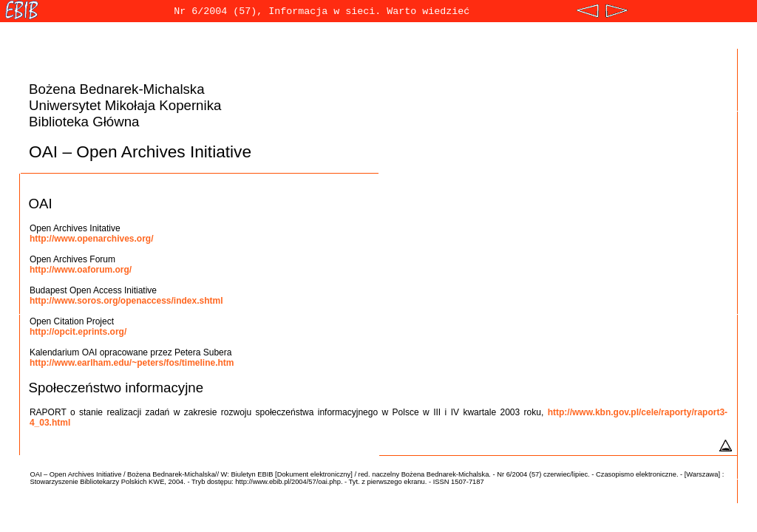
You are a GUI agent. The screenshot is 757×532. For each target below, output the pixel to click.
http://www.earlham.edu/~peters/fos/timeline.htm (132, 363)
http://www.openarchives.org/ (92, 239)
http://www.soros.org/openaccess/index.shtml (126, 301)
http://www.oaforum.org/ (81, 270)
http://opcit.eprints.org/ (78, 332)
